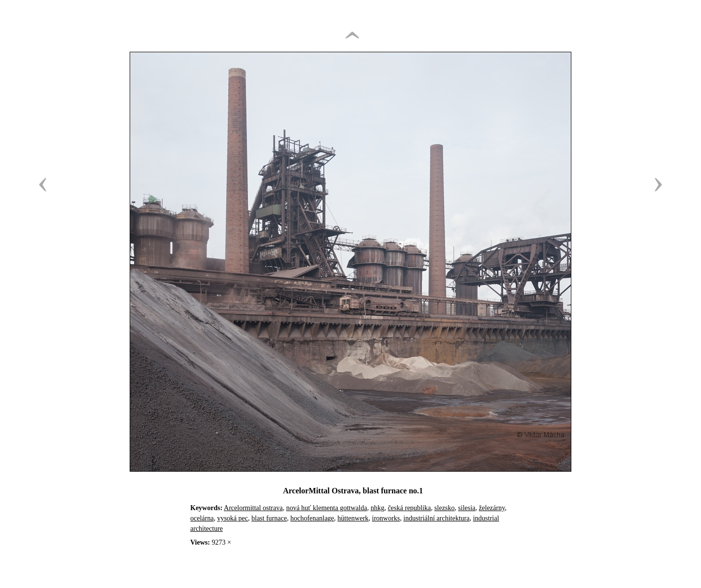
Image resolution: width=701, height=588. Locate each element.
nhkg (378, 508)
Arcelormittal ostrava (253, 508)
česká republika (409, 508)
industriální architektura (436, 518)
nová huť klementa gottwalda (326, 508)
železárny (492, 508)
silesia (467, 508)
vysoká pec (232, 518)
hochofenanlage (312, 518)
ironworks (386, 518)
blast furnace (269, 518)
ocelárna (202, 518)
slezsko (444, 508)
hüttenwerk (353, 518)
